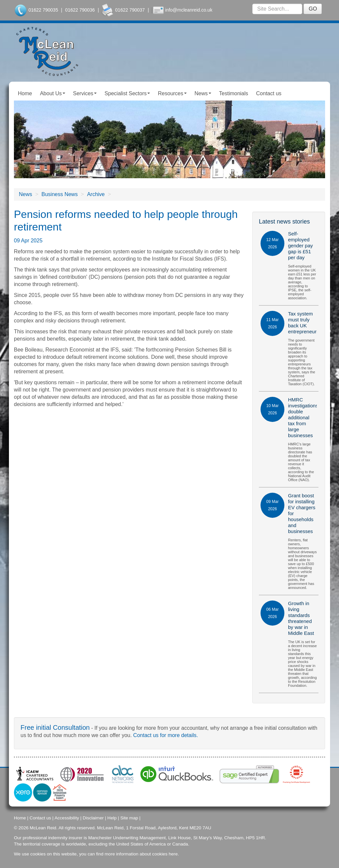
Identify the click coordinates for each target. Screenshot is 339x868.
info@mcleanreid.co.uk (189, 10)
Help (112, 818)
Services (85, 93)
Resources (172, 93)
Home (25, 93)
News (203, 93)
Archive (96, 194)
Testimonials (234, 93)
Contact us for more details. (166, 735)
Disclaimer (93, 818)
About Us (53, 93)
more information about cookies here (141, 854)
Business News (59, 194)
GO (313, 9)
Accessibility (67, 818)
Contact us (269, 93)
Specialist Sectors (127, 93)
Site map (129, 818)
